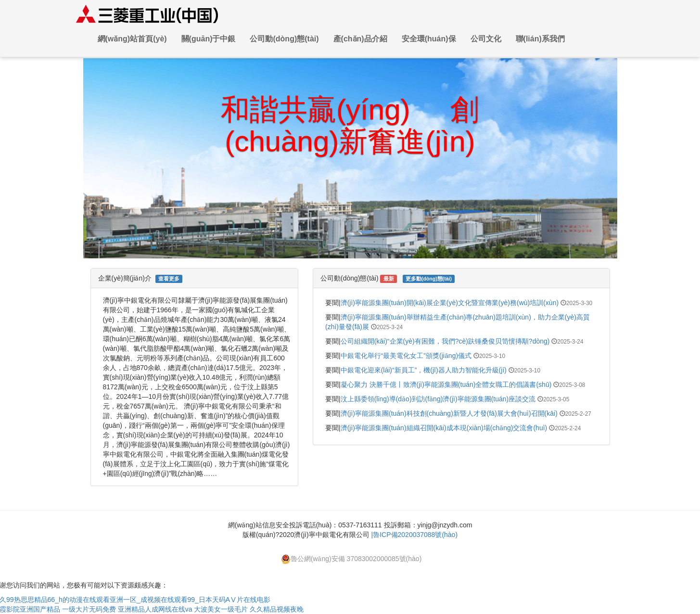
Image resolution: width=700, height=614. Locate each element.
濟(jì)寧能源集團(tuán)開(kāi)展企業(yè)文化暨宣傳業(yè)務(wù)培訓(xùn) (450, 303)
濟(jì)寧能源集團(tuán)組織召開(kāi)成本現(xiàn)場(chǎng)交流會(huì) (444, 428)
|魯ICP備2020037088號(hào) (415, 535)
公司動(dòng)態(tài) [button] (284, 39)
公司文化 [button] (486, 39)
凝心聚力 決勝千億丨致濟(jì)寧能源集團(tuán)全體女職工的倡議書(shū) (446, 384)
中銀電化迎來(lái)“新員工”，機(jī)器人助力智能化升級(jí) (424, 370)
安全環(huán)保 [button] (429, 39)
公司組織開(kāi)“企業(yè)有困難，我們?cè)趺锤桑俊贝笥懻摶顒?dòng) (445, 341)
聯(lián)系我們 (540, 39)
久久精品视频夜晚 (277, 609)
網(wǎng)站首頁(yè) (132, 39)
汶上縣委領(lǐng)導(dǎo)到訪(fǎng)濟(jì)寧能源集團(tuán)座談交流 (438, 399)
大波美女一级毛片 (221, 609)
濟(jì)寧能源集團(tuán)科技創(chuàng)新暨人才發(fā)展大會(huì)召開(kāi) (449, 413)
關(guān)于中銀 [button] (209, 39)
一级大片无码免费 (89, 609)
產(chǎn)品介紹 (360, 39)
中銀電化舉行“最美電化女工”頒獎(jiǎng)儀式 (406, 356)
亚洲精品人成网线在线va (155, 609)
